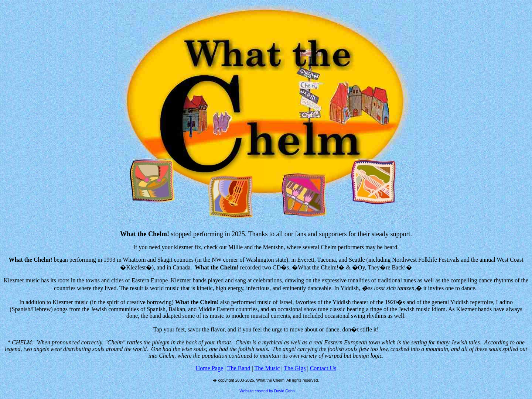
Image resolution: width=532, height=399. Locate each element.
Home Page (209, 368)
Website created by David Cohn (267, 391)
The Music (267, 368)
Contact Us (323, 368)
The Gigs (295, 368)
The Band (239, 368)
